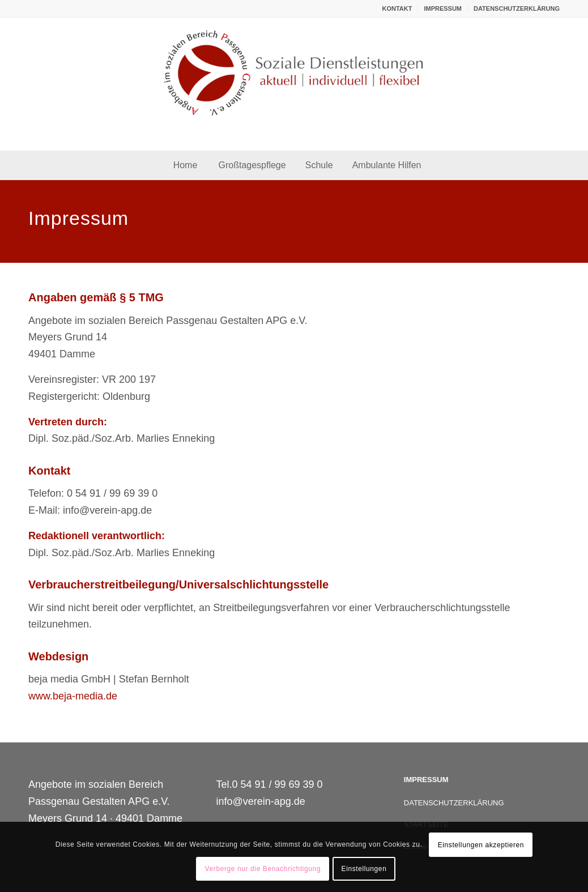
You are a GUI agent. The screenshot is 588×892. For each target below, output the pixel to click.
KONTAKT (397, 8)
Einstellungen (364, 869)
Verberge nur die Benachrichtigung (263, 869)
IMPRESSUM (443, 8)
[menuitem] (397, 8)
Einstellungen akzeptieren (481, 845)
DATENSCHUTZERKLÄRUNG (517, 8)
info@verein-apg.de (260, 801)
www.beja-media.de (73, 696)
